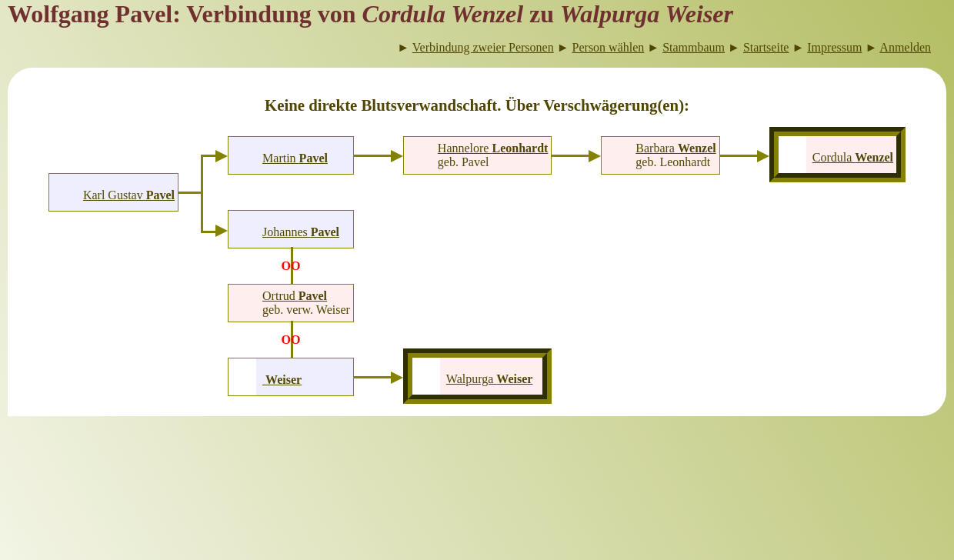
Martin (295, 158)
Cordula (853, 157)
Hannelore (493, 148)
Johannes (301, 232)
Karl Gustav (129, 195)
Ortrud (295, 296)
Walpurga (490, 379)
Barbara (675, 148)
